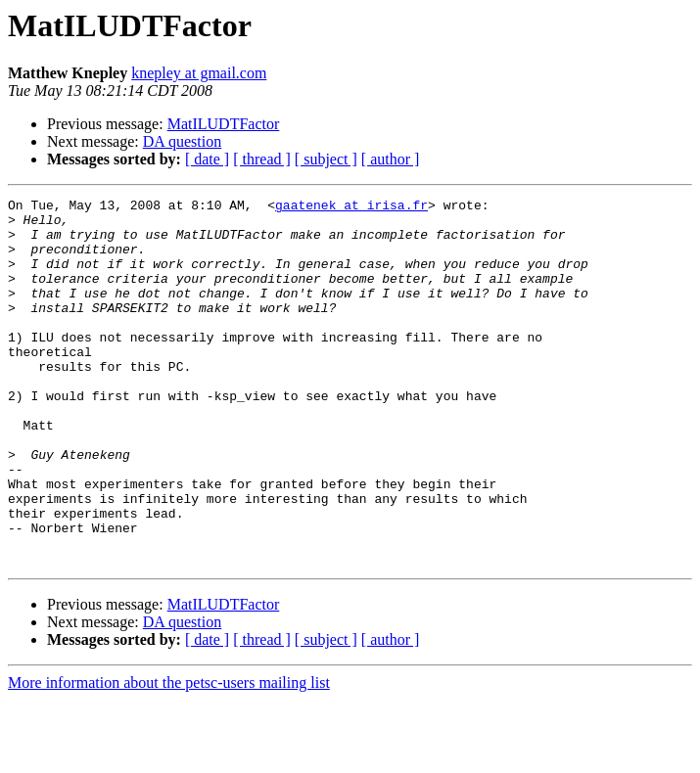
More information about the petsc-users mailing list (169, 756)
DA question (182, 141)
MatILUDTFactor (224, 124)
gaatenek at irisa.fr (351, 207)
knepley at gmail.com (199, 73)
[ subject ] (326, 159)
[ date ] (207, 159)
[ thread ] (262, 159)
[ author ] (391, 159)
